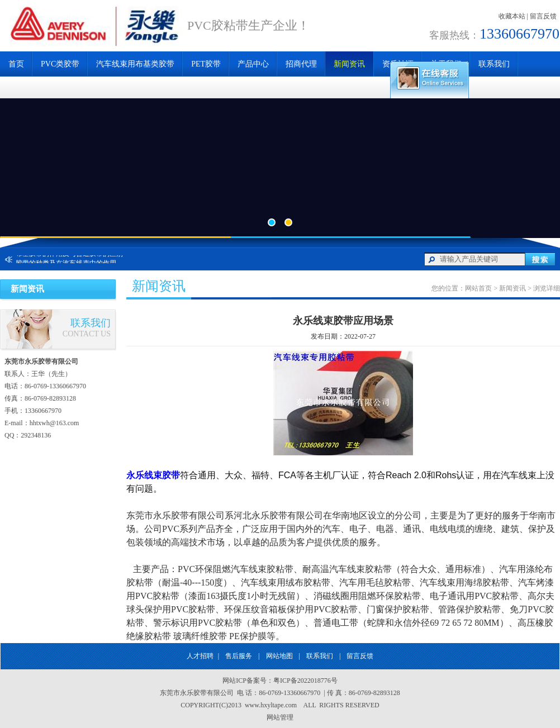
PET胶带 (206, 64)
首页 (16, 64)
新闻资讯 (349, 64)
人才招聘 (200, 656)
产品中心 (253, 64)
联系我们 (494, 64)
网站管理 (280, 717)
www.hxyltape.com (272, 705)
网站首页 (478, 288)
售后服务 (239, 656)
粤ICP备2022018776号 (305, 681)
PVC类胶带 (60, 64)
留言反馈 (543, 16)
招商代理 (301, 64)
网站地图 (279, 656)
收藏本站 (512, 16)
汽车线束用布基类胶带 (135, 64)
